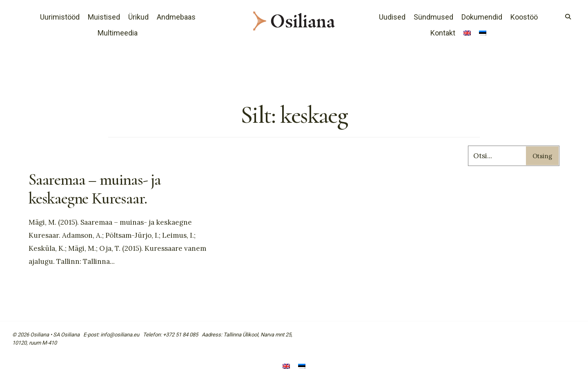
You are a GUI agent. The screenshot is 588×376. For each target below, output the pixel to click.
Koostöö (524, 17)
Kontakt (443, 33)
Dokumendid (482, 17)
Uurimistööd (60, 17)
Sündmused (433, 17)
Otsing (542, 156)
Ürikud (138, 17)
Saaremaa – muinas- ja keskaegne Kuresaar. (95, 189)
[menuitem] (467, 34)
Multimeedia (118, 33)
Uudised (392, 17)
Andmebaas (176, 17)
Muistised (104, 17)
